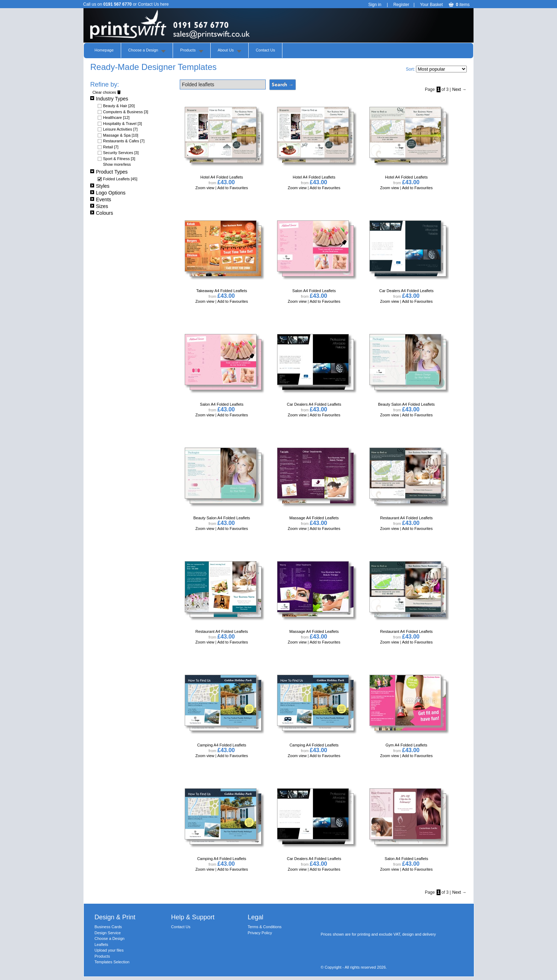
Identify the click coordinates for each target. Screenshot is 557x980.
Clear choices (107, 92)
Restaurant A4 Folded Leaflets (406, 518)
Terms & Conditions (264, 927)
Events (101, 199)
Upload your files (109, 950)
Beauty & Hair (119, 106)
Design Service (108, 933)
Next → (459, 89)
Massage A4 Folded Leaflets (314, 518)
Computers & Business (126, 112)
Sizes (99, 206)
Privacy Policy (260, 933)
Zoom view (205, 188)
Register (401, 5)
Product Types (109, 172)
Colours (102, 213)
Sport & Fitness (119, 159)
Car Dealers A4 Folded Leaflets (407, 291)
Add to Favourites (233, 188)
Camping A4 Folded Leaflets (222, 745)
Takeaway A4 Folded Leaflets (221, 291)
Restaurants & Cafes (124, 141)
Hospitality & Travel (122, 124)
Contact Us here (153, 4)
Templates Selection (112, 962)
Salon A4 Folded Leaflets (314, 291)
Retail (111, 147)
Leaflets (101, 945)
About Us (226, 50)
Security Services (121, 153)
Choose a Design (143, 50)
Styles (100, 186)
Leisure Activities (120, 129)
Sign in (375, 5)
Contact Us (265, 50)
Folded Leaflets (120, 179)
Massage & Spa (121, 135)
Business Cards (108, 927)
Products (188, 50)
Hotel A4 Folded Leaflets (222, 177)
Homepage (104, 50)
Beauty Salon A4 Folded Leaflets (406, 404)
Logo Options (108, 193)
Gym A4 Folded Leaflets (406, 745)
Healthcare (116, 117)
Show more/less (117, 164)
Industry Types (109, 99)
